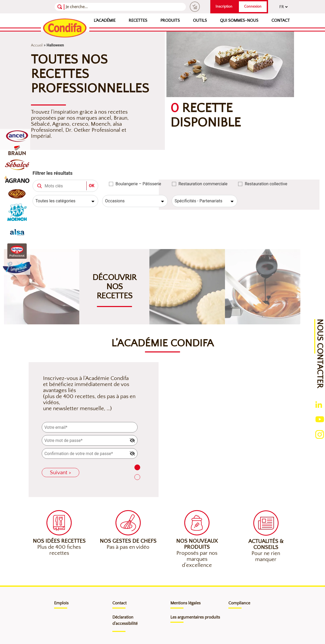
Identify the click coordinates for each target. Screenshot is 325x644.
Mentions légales (185, 603)
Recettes (138, 20)
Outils (200, 20)
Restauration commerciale (203, 184)
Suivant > (61, 473)
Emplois (61, 603)
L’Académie (105, 20)
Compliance (239, 603)
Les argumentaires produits (195, 617)
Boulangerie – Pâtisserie (138, 184)
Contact (281, 20)
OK (91, 186)
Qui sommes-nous (239, 20)
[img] (132, 440)
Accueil (37, 45)
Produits (170, 20)
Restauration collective (266, 184)
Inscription (224, 7)
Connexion (253, 7)
